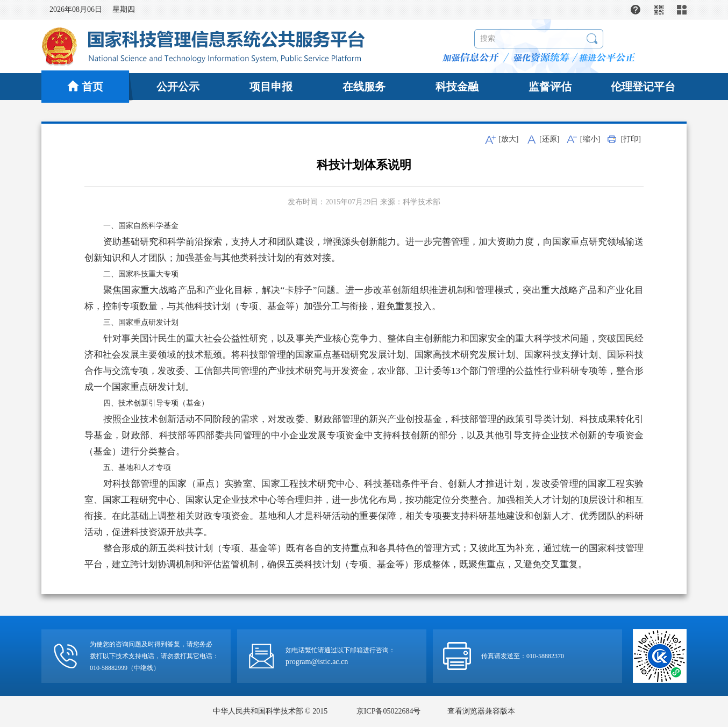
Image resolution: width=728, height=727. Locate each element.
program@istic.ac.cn (317, 662)
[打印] (631, 139)
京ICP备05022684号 (389, 711)
